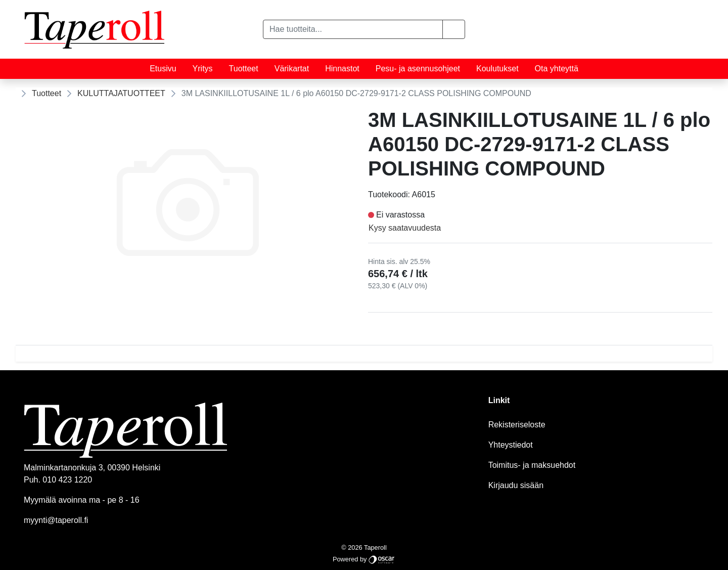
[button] (454, 29)
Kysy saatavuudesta (405, 228)
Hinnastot (342, 69)
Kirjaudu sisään (516, 485)
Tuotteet (244, 69)
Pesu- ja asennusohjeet (418, 69)
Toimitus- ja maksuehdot (532, 465)
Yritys (203, 69)
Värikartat (292, 69)
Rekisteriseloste (517, 425)
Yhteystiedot (511, 445)
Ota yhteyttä (557, 69)
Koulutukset (497, 69)
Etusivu (163, 69)
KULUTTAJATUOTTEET (121, 93)
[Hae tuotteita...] (353, 29)
